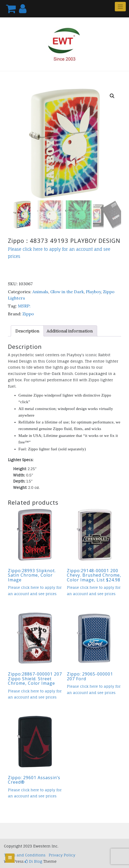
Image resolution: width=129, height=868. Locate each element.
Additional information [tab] (70, 331)
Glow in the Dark (67, 292)
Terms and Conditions (25, 855)
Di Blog (33, 861)
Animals (40, 292)
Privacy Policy (62, 855)
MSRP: (24, 306)
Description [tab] (27, 331)
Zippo (28, 314)
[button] (112, 96)
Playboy (93, 292)
